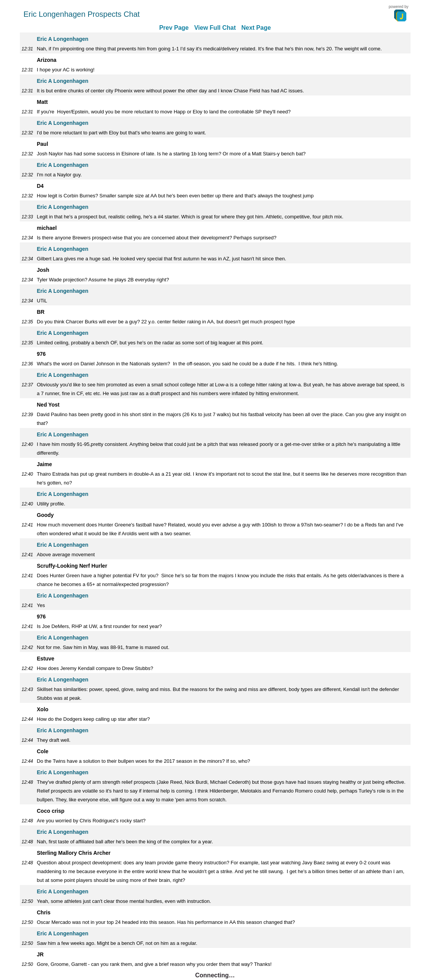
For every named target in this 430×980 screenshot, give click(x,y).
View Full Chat (215, 28)
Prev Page (174, 28)
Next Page (256, 28)
